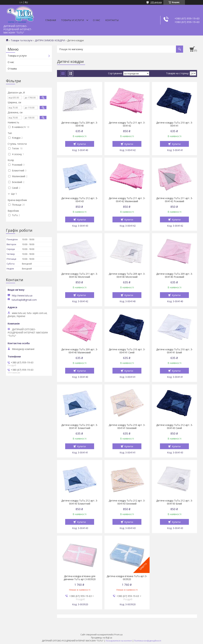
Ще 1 (14, 194)
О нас (97, 20)
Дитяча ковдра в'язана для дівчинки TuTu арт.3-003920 (80, 578)
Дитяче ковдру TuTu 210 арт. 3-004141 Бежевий (127, 427)
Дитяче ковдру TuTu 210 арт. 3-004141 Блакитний (80, 427)
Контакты (112, 20)
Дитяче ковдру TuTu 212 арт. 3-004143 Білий (174, 502)
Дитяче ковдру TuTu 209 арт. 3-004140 (80, 124)
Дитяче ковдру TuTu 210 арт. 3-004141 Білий (174, 351)
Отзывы (12, 69)
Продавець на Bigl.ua (102, 638)
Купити (81, 144)
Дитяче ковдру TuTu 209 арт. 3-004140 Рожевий (174, 275)
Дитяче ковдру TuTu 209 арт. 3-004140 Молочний (127, 275)
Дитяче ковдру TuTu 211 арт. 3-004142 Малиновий (127, 200)
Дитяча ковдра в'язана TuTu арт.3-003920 (127, 578)
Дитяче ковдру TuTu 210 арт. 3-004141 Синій (127, 351)
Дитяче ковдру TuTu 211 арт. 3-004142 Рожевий (174, 200)
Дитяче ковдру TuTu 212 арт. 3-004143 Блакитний (80, 502)
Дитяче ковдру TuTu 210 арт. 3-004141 (174, 124)
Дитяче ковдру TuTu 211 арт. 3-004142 (127, 124)
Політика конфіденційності (148, 641)
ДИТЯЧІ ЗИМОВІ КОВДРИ (50, 40)
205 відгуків (156, 2)
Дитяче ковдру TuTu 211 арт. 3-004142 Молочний (80, 275)
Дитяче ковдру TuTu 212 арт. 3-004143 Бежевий (127, 502)
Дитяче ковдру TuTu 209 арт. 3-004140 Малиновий (80, 351)
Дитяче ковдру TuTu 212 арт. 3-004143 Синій (174, 427)
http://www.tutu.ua (22, 295)
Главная (51, 20)
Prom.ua (118, 635)
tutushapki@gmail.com (24, 300)
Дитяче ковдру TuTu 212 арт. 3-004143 (80, 200)
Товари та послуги (22, 40)
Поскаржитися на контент (119, 641)
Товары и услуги (72, 20)
